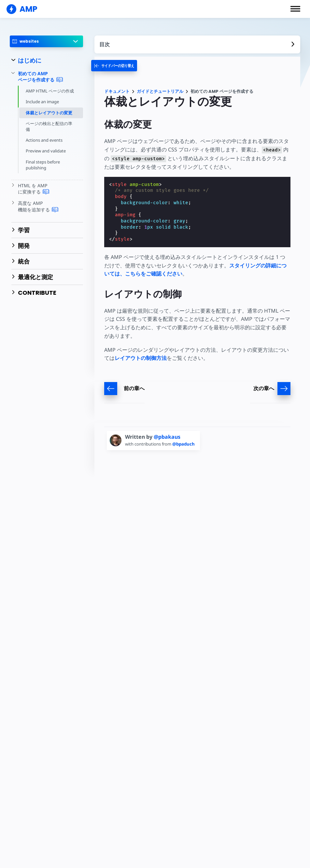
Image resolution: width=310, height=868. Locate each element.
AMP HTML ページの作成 (50, 91)
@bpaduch (186, 444)
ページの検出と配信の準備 (49, 126)
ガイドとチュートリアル (160, 91)
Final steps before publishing (43, 165)
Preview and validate (46, 151)
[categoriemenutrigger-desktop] (118, 66)
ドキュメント (117, 91)
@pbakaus (167, 437)
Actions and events (44, 140)
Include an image (43, 102)
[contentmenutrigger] (197, 44)
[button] (295, 9)
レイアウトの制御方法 (141, 358)
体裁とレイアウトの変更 (49, 113)
